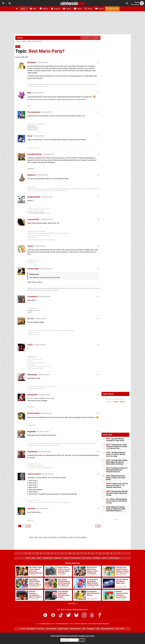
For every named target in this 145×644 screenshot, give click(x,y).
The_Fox (31, 319)
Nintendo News (75, 629)
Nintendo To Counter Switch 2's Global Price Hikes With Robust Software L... (116, 509)
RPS (122, 629)
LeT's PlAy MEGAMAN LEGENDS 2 (36, 213)
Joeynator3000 (33, 219)
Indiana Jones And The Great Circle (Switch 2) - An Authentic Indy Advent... (117, 485)
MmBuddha (32, 62)
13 (98, 345)
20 (98, 509)
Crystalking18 (33, 452)
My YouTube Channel (33, 128)
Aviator (30, 345)
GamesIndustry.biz (108, 629)
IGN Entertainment (62, 624)
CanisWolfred (32, 297)
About (33, 558)
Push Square (31, 629)
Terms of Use (86, 558)
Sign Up (137, 4)
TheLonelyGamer (34, 112)
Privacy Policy (75, 558)
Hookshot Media (45, 624)
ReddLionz (31, 175)
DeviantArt (37, 310)
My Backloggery (32, 126)
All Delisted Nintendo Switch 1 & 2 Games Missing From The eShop (116, 454)
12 (98, 319)
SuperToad (31, 509)
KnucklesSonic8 (33, 413)
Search (96, 38)
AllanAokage (32, 375)
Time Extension (51, 629)
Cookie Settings (114, 558)
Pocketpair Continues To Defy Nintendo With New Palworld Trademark (117, 470)
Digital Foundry (63, 629)
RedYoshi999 (32, 395)
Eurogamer (91, 629)
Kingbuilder (32, 432)
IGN (84, 629)
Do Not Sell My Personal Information (99, 624)
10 (98, 269)
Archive (104, 558)
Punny (30, 136)
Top (27, 558)
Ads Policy (96, 558)
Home (18, 41)
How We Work (47, 558)
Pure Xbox (41, 629)
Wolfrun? (30, 312)
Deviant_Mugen (33, 269)
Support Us (58, 558)
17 (98, 432)
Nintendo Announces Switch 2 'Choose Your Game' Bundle (116, 478)
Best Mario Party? (47, 51)
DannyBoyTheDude (34, 154)
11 (98, 297)
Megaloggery (31, 169)
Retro (29, 41)
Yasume (30, 246)
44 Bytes (77, 624)
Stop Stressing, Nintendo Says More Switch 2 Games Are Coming (117, 493)
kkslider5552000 (34, 197)
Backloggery (31, 310)
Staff (39, 558)
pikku (29, 93)
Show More (73, 604)
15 (98, 395)
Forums (20, 38)
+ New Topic (86, 38)
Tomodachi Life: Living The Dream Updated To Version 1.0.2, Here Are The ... (117, 447)
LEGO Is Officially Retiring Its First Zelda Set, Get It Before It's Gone (117, 501)
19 (98, 474)
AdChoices (84, 624)
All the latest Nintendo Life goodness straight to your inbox (72, 636)
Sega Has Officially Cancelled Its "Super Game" (115, 440)
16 (98, 413)
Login (132, 4)
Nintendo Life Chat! (32, 130)
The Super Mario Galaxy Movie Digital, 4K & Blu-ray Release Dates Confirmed (117, 462)
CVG (117, 629)
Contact (66, 558)
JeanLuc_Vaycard (34, 474)
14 (98, 375)
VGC (98, 629)
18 (98, 452)
